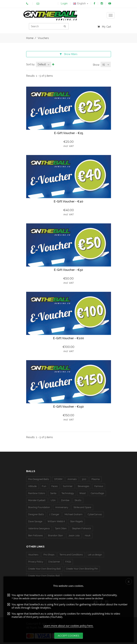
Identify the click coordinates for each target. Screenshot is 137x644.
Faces (55, 486)
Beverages (83, 486)
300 (84, 479)
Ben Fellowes (35, 535)
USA (53, 500)
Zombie (65, 500)
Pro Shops (49, 555)
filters (69, 54)
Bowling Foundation (39, 507)
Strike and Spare (82, 507)
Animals (72, 479)
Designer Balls (36, 514)
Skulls (78, 500)
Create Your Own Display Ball (44, 576)
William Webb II (56, 521)
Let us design (95, 555)
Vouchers (33, 555)
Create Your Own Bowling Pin (82, 569)
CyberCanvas (95, 514)
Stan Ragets (76, 521)
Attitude (32, 486)
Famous (99, 486)
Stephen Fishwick (81, 528)
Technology (68, 493)
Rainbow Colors (37, 493)
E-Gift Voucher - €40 (68, 201)
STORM (58, 479)
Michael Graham (74, 514)
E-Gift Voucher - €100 (68, 338)
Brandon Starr (56, 535)
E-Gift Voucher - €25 (69, 133)
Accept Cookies (68, 636)
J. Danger (54, 514)
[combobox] (44, 64)
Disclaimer (54, 562)
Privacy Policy (36, 562)
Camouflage (97, 493)
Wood (82, 493)
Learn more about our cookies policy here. (69, 626)
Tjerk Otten (61, 528)
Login (64, 3)
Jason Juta (74, 535)
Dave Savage (35, 521)
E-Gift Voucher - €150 (68, 407)
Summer (68, 486)
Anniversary (62, 507)
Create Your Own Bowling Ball (44, 569)
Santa (53, 493)
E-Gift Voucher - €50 (68, 270)
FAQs (68, 562)
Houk (88, 535)
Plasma (96, 479)
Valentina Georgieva (39, 528)
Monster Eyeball (37, 500)
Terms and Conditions (71, 555)
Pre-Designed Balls (39, 479)
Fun (44, 486)
